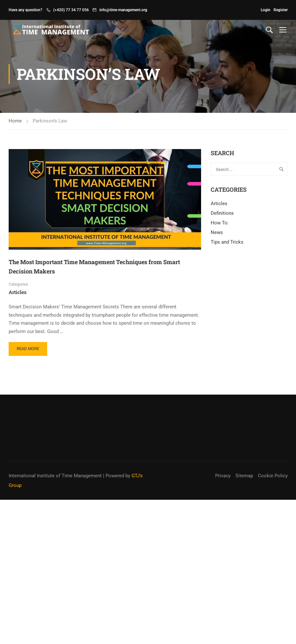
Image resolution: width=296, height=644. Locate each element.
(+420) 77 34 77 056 (71, 10)
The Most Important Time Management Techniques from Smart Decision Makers (94, 267)
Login (266, 10)
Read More (30, 347)
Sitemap (244, 476)
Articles (18, 292)
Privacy (223, 476)
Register (281, 10)
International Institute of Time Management (55, 476)
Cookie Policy (273, 476)
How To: (220, 223)
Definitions (222, 213)
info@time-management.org (123, 10)
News (217, 232)
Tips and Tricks (227, 242)
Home (15, 121)
